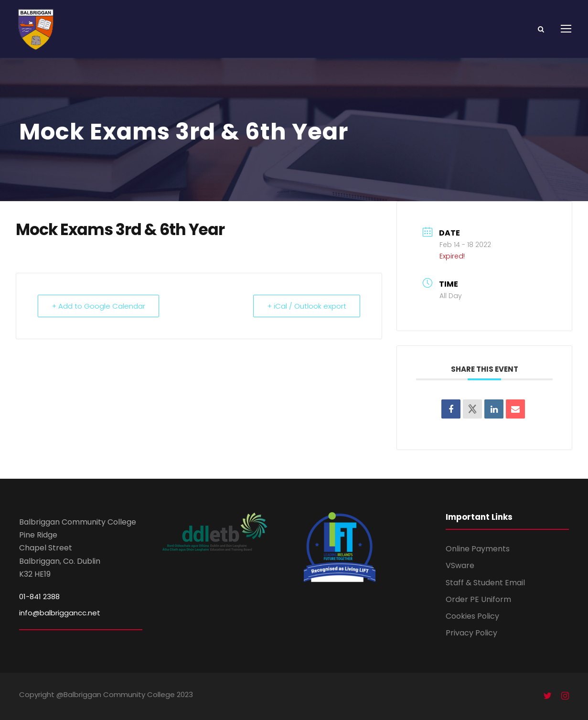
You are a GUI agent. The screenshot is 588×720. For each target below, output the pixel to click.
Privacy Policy (471, 633)
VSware (460, 565)
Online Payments (478, 549)
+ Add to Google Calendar (98, 306)
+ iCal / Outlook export (307, 306)
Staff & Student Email (485, 583)
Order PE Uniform (478, 599)
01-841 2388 (39, 596)
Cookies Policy (472, 616)
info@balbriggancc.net (60, 613)
